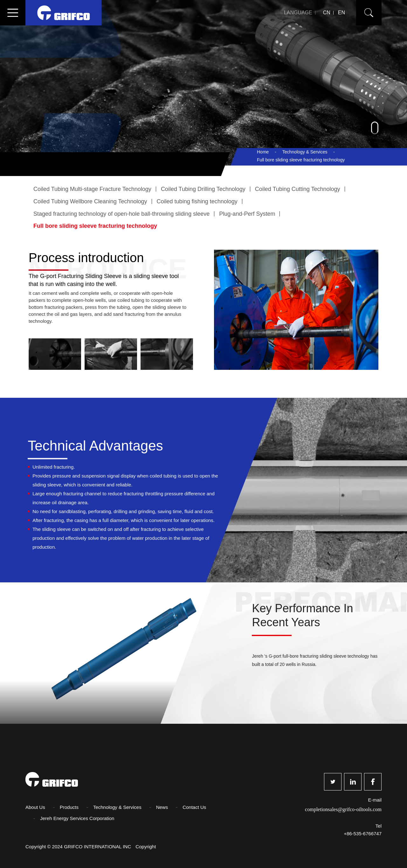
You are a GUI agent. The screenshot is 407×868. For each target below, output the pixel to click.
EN (341, 13)
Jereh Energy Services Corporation (77, 818)
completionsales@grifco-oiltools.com (343, 809)
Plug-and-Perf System (247, 214)
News (162, 807)
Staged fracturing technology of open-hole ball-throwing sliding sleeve (121, 214)
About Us (35, 807)
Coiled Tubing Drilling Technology (203, 189)
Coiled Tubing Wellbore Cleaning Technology (90, 201)
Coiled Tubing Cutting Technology (298, 189)
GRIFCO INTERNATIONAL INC (98, 847)
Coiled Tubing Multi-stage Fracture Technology (92, 189)
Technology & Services (305, 152)
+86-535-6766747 (363, 834)
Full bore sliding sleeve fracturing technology (95, 226)
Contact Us (194, 807)
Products (69, 807)
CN (327, 13)
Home (263, 152)
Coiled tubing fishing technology (197, 201)
